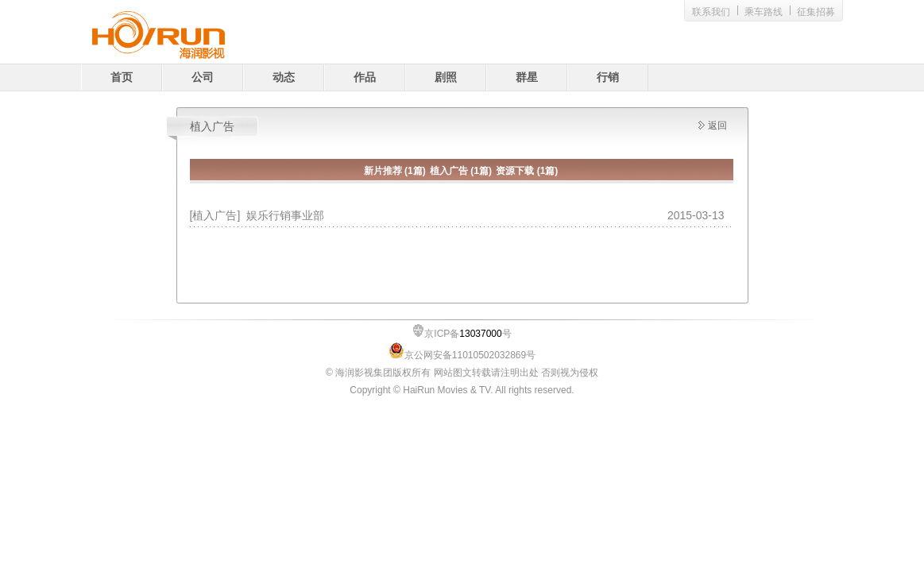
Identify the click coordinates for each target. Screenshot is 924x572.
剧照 (446, 77)
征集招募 (816, 12)
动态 (284, 77)
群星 (527, 77)
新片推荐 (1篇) (395, 171)
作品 (365, 77)
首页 (122, 77)
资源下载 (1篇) (527, 171)
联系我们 (711, 12)
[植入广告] (218, 215)
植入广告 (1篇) (461, 171)
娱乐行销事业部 (285, 215)
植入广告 (212, 126)
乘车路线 (764, 12)
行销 (608, 77)
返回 (717, 126)
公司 (203, 77)
